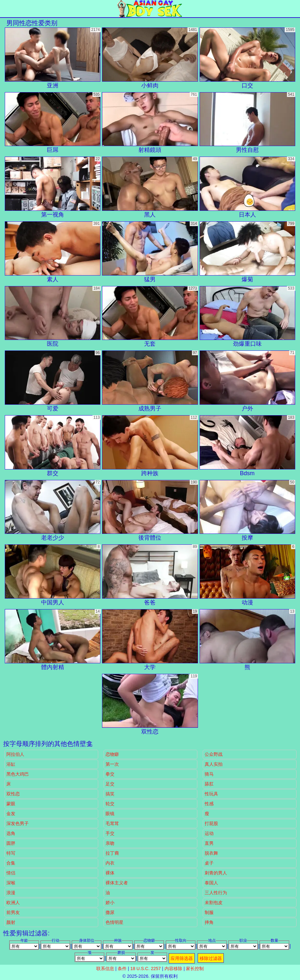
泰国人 (211, 883)
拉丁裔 (112, 853)
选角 (11, 833)
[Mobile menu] (6, 9)
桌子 (209, 863)
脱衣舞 (211, 853)
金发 (11, 814)
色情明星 (114, 922)
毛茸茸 (112, 823)
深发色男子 (18, 823)
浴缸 (11, 764)
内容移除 (173, 969)
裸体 (110, 873)
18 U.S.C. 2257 (146, 969)
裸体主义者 (117, 883)
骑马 (209, 774)
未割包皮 (214, 903)
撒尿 (110, 912)
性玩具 (211, 794)
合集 (11, 863)
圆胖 (11, 843)
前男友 (13, 912)
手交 (110, 833)
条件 (122, 969)
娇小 (110, 903)
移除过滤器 (211, 958)
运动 (209, 833)
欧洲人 (13, 903)
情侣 (11, 873)
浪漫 (11, 893)
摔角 (209, 922)
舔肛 (209, 784)
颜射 (11, 922)
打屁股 (211, 823)
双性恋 (13, 794)
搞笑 (110, 794)
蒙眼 (11, 804)
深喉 (11, 883)
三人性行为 (216, 893)
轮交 (110, 804)
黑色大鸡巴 (18, 774)
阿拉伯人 (15, 754)
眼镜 (110, 814)
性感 (209, 804)
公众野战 (214, 754)
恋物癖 (112, 754)
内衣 (110, 863)
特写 (11, 853)
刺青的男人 (216, 873)
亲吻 (110, 843)
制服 (209, 912)
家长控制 (195, 969)
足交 (110, 784)
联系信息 (105, 969)
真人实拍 (214, 764)
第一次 (112, 764)
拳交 (110, 774)
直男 (209, 843)
